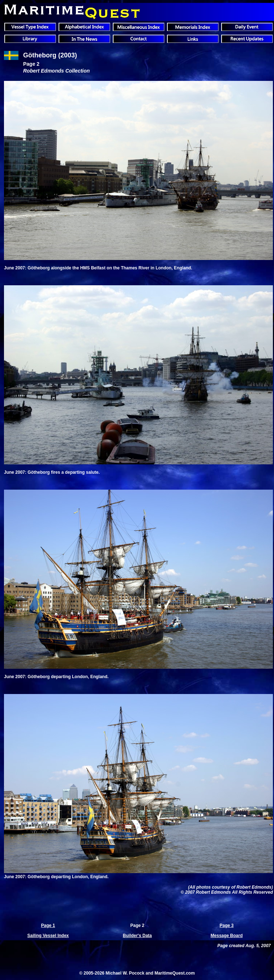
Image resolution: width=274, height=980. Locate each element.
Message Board (227, 936)
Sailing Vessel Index (48, 936)
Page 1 (48, 925)
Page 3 (227, 925)
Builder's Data (137, 936)
